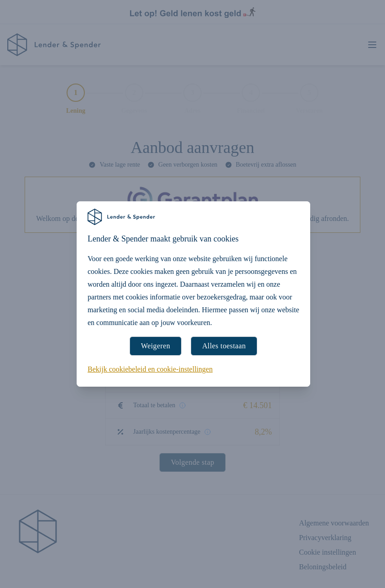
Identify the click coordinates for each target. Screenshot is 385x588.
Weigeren (156, 346)
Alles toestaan (224, 346)
